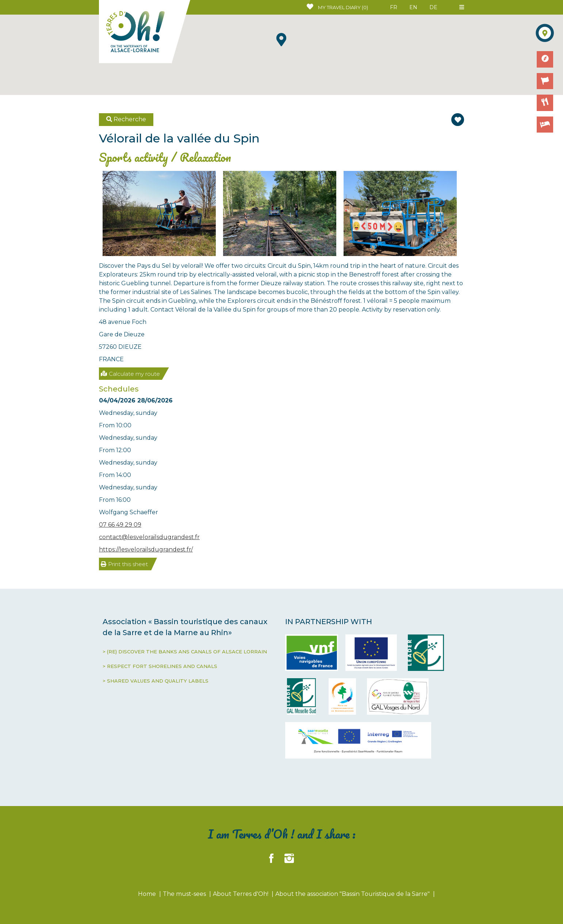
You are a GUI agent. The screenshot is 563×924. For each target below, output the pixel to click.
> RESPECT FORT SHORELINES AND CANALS (160, 666)
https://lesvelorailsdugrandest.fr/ (146, 549)
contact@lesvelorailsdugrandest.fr (149, 537)
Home (148, 894)
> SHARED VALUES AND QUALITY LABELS (156, 681)
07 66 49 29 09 (120, 525)
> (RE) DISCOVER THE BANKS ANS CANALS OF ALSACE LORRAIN (185, 652)
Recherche (126, 119)
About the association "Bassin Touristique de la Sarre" (353, 894)
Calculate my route (130, 374)
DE (433, 7)
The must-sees (185, 894)
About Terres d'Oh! (241, 894)
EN (413, 7)
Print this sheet (124, 564)
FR (394, 7)
